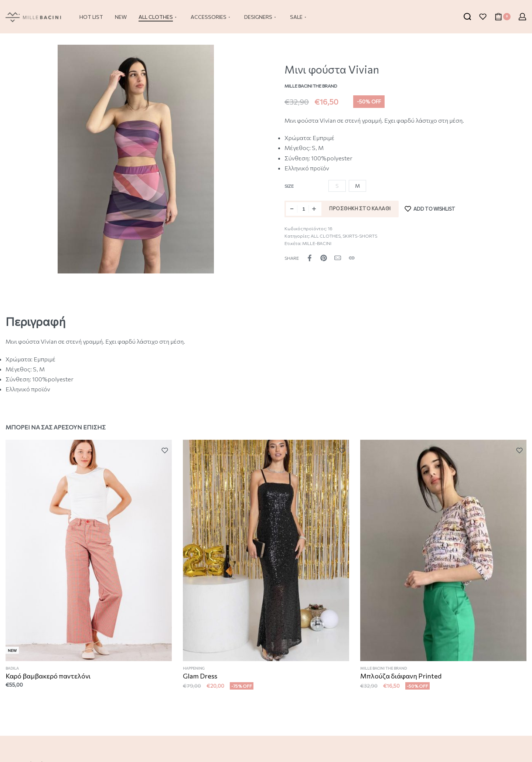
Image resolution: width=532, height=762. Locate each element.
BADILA (13, 670)
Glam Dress (201, 679)
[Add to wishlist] (430, 209)
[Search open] (467, 17)
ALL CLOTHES (326, 236)
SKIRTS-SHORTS (360, 236)
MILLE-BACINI (317, 243)
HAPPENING (195, 671)
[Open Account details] (522, 17)
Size (289, 186)
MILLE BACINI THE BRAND (385, 674)
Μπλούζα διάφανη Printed (402, 681)
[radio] (357, 186)
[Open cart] (503, 17)
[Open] (483, 17)
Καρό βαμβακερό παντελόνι (48, 677)
